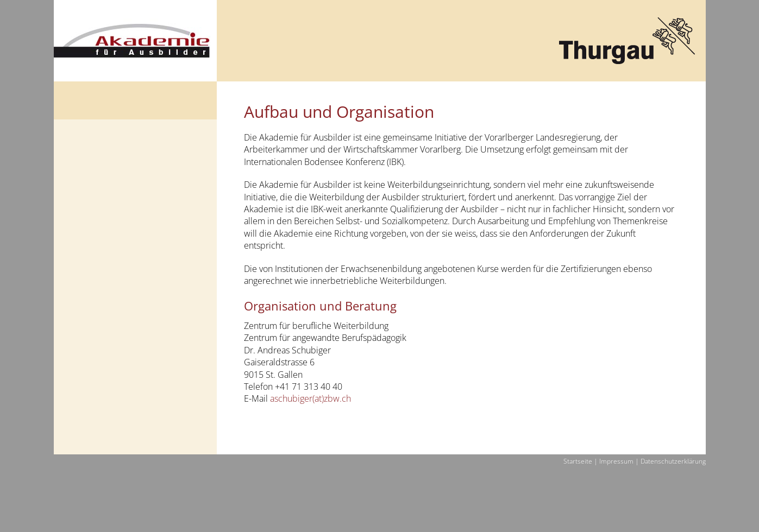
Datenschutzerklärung (673, 461)
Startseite (578, 461)
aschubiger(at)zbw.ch (310, 398)
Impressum (616, 461)
